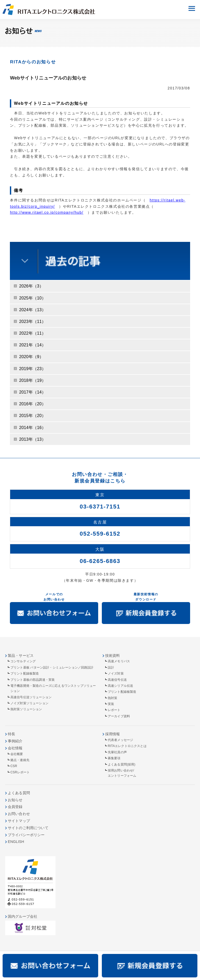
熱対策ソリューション (26, 709)
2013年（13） (32, 439)
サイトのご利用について (28, 828)
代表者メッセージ (120, 740)
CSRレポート (20, 772)
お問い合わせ (19, 814)
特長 (11, 734)
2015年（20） (32, 416)
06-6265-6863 (100, 561)
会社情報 (15, 748)
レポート (114, 710)
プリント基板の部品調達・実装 (33, 680)
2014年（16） (32, 428)
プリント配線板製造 (25, 673)
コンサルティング (23, 661)
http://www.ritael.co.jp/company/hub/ (47, 212)
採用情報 (113, 734)
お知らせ (15, 800)
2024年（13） (32, 310)
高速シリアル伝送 (120, 686)
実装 (111, 704)
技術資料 (113, 656)
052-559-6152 (100, 534)
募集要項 (114, 758)
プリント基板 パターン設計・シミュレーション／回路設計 (52, 667)
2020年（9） (31, 357)
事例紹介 (15, 741)
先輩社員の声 (117, 752)
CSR (14, 766)
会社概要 (17, 754)
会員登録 (15, 807)
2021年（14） (32, 345)
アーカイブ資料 (119, 716)
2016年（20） (32, 404)
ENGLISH (16, 842)
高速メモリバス (119, 661)
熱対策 (113, 698)
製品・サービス (21, 656)
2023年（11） (32, 321)
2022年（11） (32, 333)
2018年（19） (32, 380)
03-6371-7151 (100, 507)
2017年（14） (32, 392)
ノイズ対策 (116, 673)
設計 (111, 667)
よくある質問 (19, 793)
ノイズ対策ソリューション (29, 703)
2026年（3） (31, 286)
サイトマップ (19, 821)
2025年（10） (32, 298)
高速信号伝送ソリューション (31, 697)
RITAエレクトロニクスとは (127, 746)
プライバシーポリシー (26, 835)
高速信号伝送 (117, 680)
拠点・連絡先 (20, 760)
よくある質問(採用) (122, 764)
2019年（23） (32, 369)
